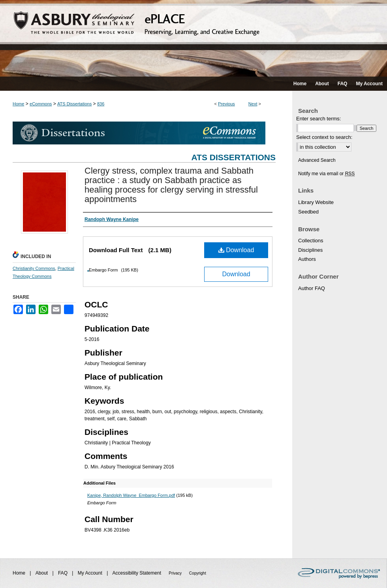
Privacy (176, 573)
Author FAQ (312, 288)
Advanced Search (317, 160)
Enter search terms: (318, 119)
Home (18, 104)
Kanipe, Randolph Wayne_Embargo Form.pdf (131, 495)
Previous (226, 104)
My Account (91, 573)
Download (236, 250)
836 (101, 104)
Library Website (316, 202)
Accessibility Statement (138, 573)
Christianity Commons (34, 268)
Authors (307, 259)
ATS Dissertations (74, 104)
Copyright (198, 573)
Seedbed (308, 212)
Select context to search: (324, 137)
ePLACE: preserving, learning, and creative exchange (193, 38)
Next (253, 104)
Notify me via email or (326, 174)
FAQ (63, 573)
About (42, 573)
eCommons (41, 104)
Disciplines (310, 250)
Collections (311, 241)
